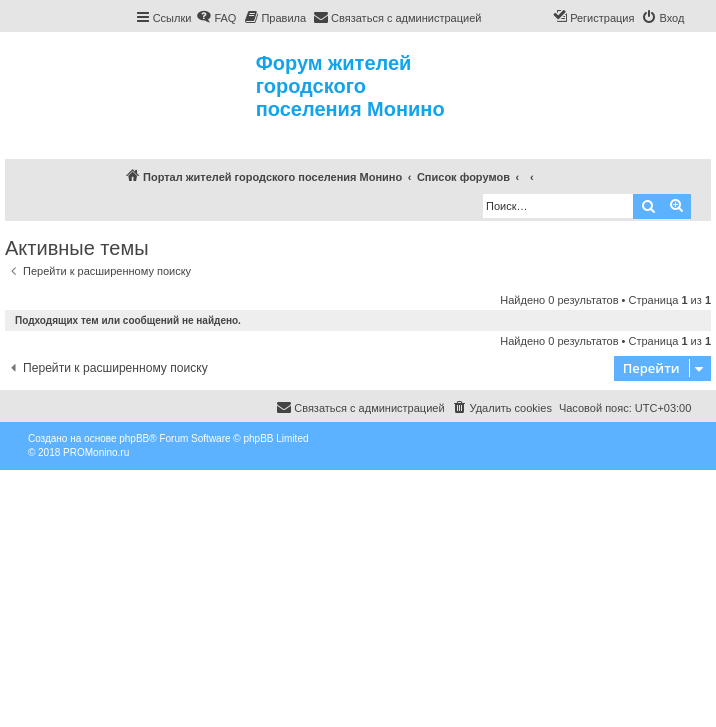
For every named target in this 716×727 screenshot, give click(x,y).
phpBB (134, 438)
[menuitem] (216, 18)
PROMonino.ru (96, 452)
